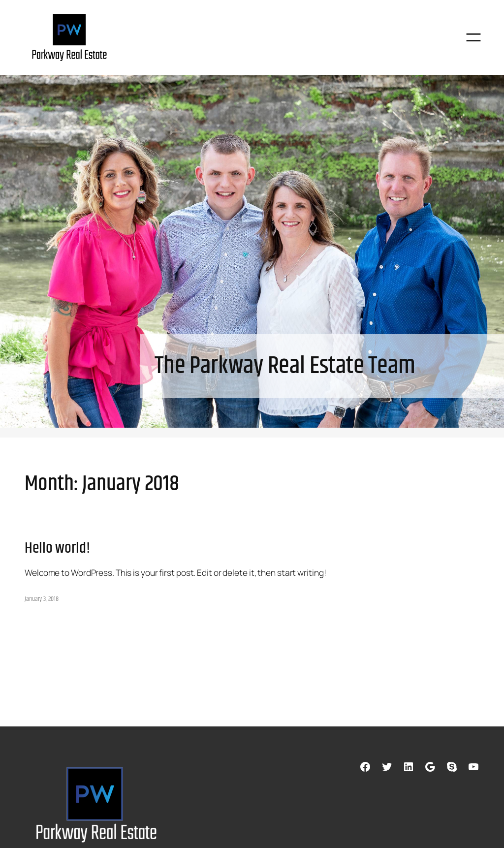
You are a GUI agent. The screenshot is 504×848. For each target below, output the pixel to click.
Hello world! (57, 549)
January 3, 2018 (42, 599)
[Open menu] (473, 37)
